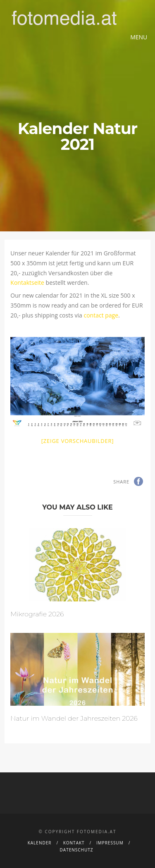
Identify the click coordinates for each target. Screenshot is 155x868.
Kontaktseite (27, 283)
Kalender (40, 843)
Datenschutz (77, 850)
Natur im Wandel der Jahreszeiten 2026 (74, 718)
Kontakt (74, 843)
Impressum (110, 843)
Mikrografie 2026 (37, 614)
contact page (101, 315)
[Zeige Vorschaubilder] (77, 441)
